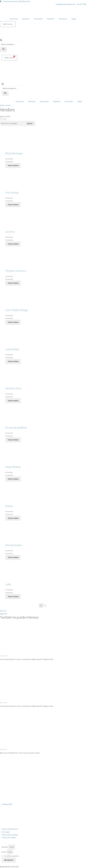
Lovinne (10, 232)
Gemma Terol (13, 388)
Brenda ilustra (14, 545)
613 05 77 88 (6, 815)
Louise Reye (12, 349)
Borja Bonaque (14, 153)
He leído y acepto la (20, 856)
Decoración (38, 19)
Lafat (8, 584)
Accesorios (14, 19)
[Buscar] (3, 49)
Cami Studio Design (17, 310)
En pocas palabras (16, 428)
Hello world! (3, 749)
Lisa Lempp (12, 192)
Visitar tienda (13, 165)
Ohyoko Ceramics (16, 271)
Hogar (74, 19)
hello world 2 (4, 703)
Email (4, 852)
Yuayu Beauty (13, 467)
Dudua (9, 506)
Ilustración (63, 19)
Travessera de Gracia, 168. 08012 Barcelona (18, 812)
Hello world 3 (4, 656)
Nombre (5, 847)
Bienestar (26, 19)
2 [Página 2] (45, 605)
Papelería (51, 19)
